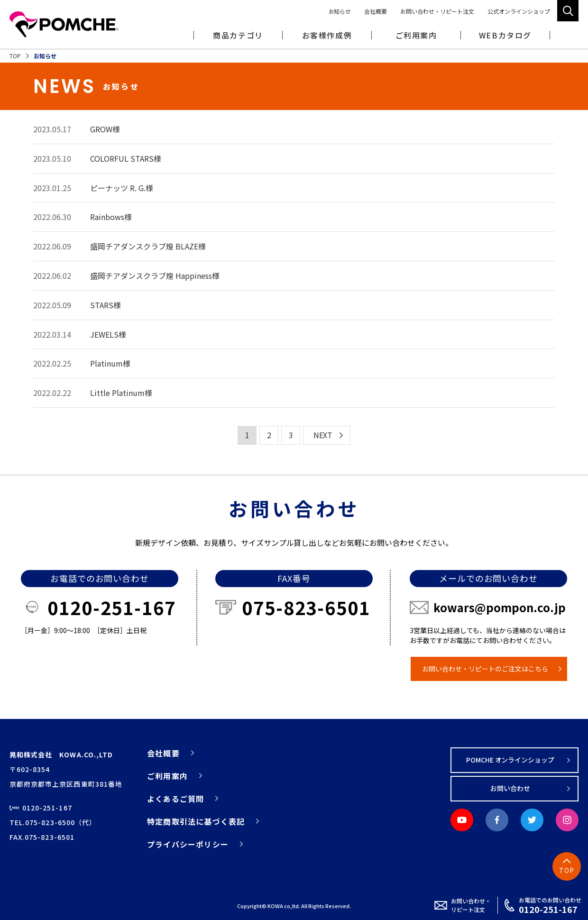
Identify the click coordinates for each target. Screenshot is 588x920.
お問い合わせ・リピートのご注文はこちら (485, 669)
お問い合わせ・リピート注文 (437, 11)
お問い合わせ (510, 788)
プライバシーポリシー (188, 844)
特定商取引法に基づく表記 (196, 821)
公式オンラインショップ (519, 11)
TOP (15, 56)
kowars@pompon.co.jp (500, 607)
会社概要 (376, 11)
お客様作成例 (327, 35)
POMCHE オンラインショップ (510, 760)
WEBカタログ (505, 35)
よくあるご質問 (175, 799)
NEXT (323, 435)
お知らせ (340, 11)
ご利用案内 (167, 776)
